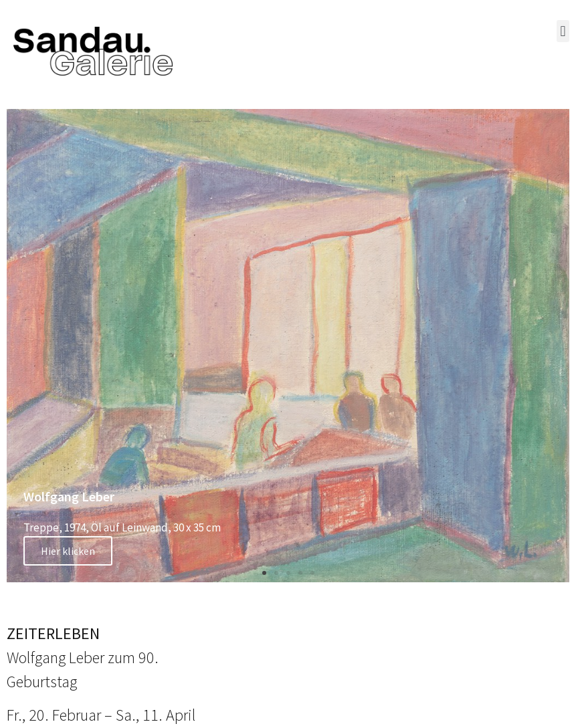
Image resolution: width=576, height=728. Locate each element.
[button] (563, 31)
